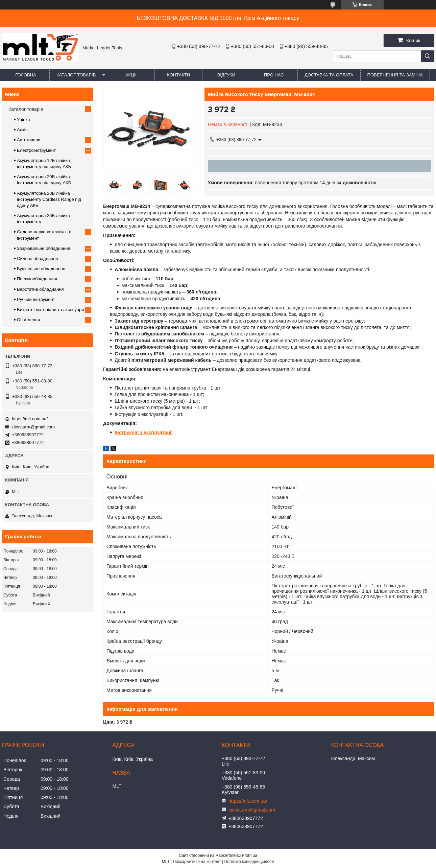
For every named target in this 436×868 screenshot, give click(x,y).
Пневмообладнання (37, 279)
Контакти (178, 75)
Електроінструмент (36, 150)
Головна (26, 75)
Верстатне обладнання (40, 289)
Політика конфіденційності (249, 862)
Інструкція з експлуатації (144, 432)
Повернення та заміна (395, 75)
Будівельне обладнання (41, 269)
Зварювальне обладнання (44, 248)
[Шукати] (428, 56)
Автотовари (29, 140)
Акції (131, 75)
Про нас (274, 75)
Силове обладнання (38, 259)
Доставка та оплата (329, 75)
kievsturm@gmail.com (33, 427)
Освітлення (28, 320)
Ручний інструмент (36, 299)
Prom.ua (250, 855)
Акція (22, 130)
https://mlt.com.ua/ (30, 419)
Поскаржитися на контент (197, 862)
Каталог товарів (76, 75)
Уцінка (23, 120)
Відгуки (226, 75)
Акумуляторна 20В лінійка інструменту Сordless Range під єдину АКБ (49, 199)
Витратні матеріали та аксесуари (50, 310)
